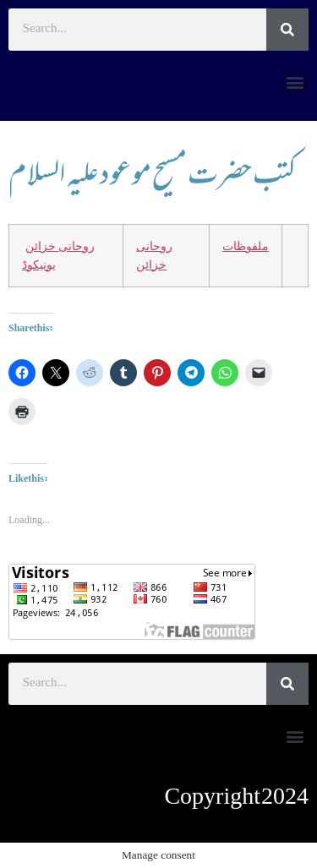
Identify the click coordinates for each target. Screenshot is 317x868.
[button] (295, 82)
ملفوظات (246, 246)
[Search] (287, 30)
